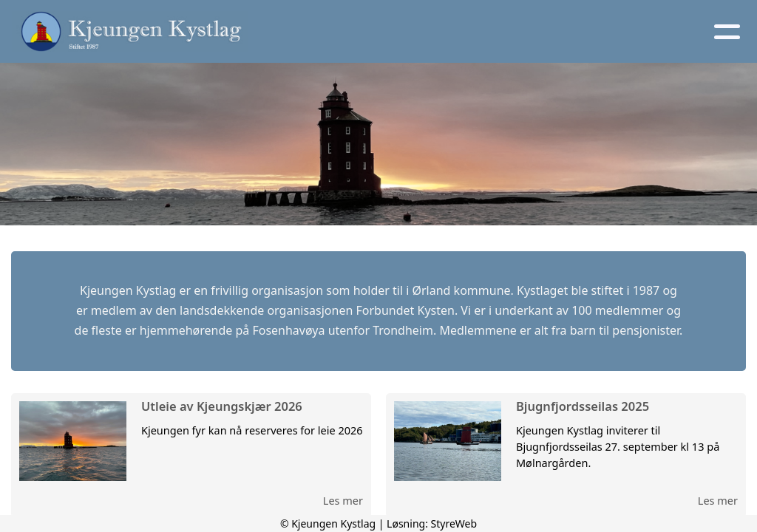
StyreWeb (454, 524)
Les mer (343, 500)
